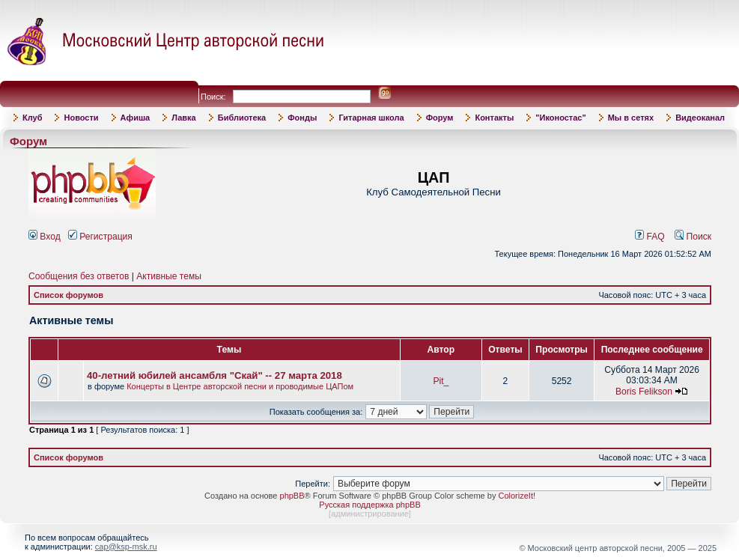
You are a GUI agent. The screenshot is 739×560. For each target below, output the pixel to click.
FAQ (650, 237)
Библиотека (242, 118)
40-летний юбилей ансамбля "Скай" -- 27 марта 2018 (215, 375)
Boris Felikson (644, 392)
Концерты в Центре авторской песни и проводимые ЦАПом (240, 386)
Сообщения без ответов (79, 276)
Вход (45, 237)
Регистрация (100, 237)
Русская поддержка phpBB (369, 505)
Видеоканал (700, 118)
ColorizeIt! (517, 496)
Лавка (184, 118)
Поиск (693, 237)
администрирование (370, 514)
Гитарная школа (371, 118)
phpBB (292, 496)
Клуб (32, 118)
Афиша (136, 118)
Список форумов (69, 295)
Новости (81, 118)
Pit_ (441, 381)
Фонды (302, 118)
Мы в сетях (631, 118)
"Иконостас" (560, 118)
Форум (440, 118)
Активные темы (169, 276)
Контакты (494, 118)
